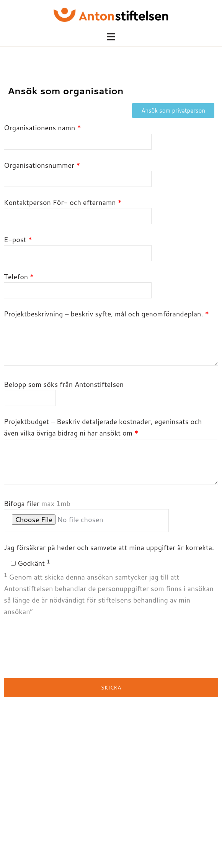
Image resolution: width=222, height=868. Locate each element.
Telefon (78, 283)
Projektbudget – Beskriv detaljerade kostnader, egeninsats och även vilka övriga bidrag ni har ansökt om (111, 452)
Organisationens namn (78, 134)
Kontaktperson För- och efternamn (78, 209)
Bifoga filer (86, 515)
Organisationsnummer (78, 172)
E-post (78, 246)
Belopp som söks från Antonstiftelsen (64, 391)
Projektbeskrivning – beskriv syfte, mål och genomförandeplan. (111, 338)
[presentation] (62, 648)
